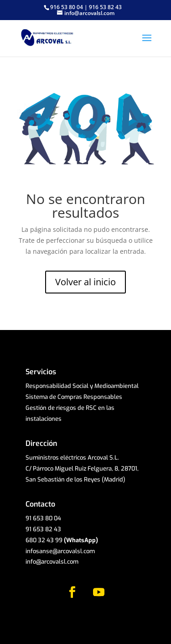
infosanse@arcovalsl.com (60, 551)
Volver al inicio (85, 282)
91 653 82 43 (43, 529)
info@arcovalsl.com (52, 562)
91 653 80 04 (43, 518)
